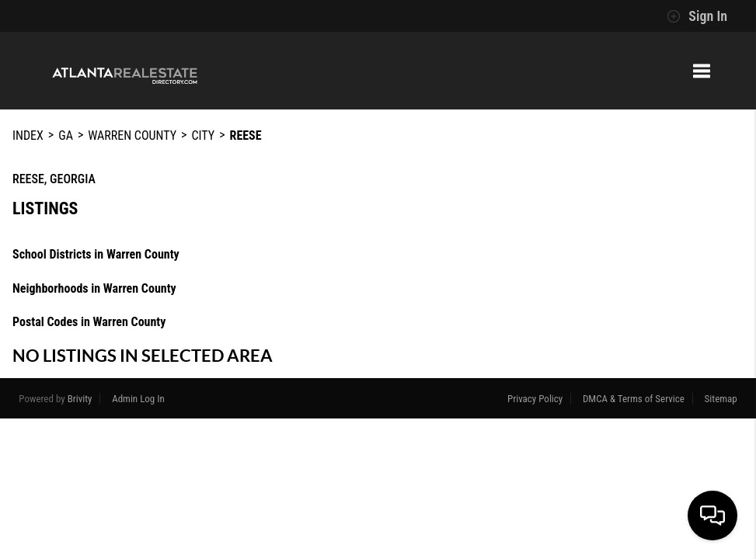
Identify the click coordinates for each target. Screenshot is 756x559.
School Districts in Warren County (96, 254)
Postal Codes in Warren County (89, 322)
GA (66, 135)
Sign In (697, 16)
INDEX (28, 135)
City (203, 135)
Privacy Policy (535, 399)
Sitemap (721, 399)
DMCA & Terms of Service (634, 399)
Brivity (80, 399)
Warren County (132, 135)
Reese (246, 135)
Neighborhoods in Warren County (94, 288)
